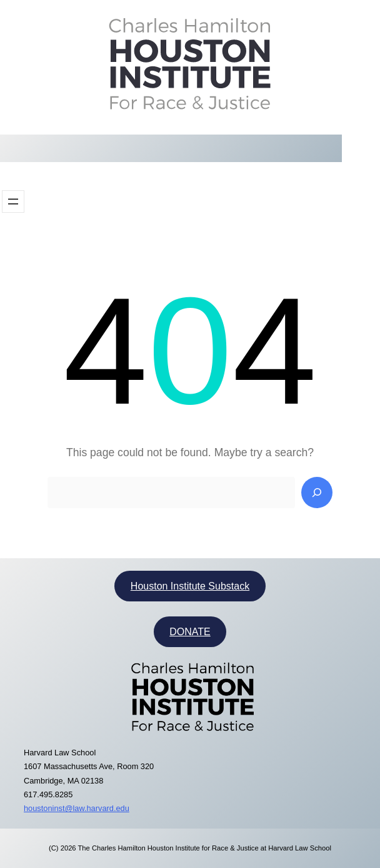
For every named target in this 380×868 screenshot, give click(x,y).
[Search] (317, 493)
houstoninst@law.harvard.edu (77, 808)
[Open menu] (13, 202)
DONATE (190, 632)
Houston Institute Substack (190, 586)
